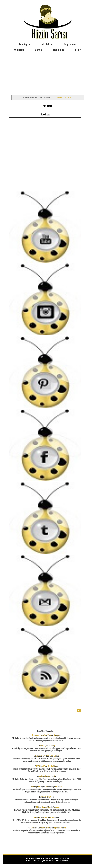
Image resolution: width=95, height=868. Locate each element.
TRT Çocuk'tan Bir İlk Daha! (47, 766)
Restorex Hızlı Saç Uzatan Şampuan (47, 735)
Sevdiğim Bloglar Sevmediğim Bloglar (47, 786)
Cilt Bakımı (47, 44)
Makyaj (39, 50)
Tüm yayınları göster (63, 97)
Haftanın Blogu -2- (47, 797)
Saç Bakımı (70, 44)
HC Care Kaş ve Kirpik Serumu (47, 807)
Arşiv (78, 50)
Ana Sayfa (24, 44)
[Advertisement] (47, 71)
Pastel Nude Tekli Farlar (47, 776)
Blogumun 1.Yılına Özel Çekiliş (47, 756)
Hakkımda (59, 50)
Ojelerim (19, 50)
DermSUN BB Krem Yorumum (47, 817)
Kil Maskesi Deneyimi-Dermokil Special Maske (47, 828)
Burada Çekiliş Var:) (47, 746)
